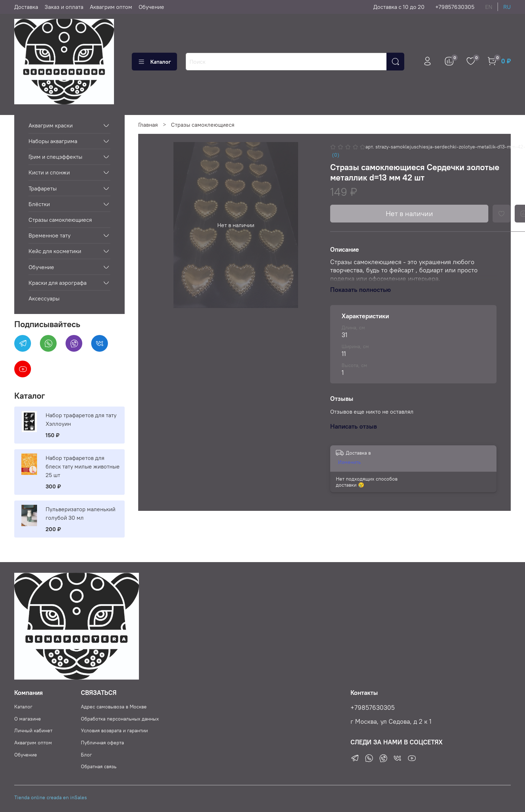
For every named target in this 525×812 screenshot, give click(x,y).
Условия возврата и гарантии (114, 730)
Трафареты (43, 188)
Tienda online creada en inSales (51, 797)
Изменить (349, 462)
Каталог (154, 62)
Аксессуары (44, 298)
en (489, 7)
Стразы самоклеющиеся (203, 125)
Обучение (151, 7)
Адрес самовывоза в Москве (114, 707)
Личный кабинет (33, 730)
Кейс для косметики (55, 251)
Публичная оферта (102, 743)
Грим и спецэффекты (55, 157)
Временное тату (50, 235)
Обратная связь (99, 766)
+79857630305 (455, 7)
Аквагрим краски (51, 125)
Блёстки (39, 204)
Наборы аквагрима (53, 141)
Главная (148, 125)
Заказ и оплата (64, 7)
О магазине (28, 719)
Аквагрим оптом (111, 7)
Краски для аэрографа (58, 283)
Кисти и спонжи (49, 172)
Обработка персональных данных (120, 719)
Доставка (26, 7)
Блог (86, 755)
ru (507, 7)
